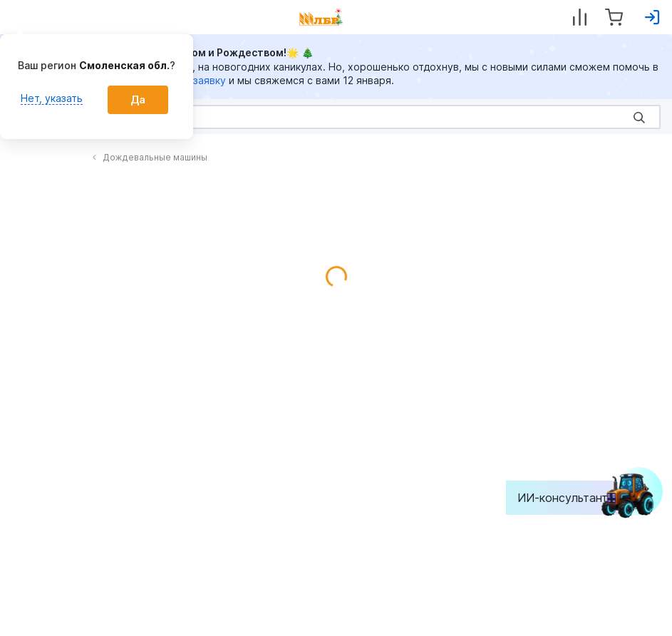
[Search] (336, 117)
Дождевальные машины (149, 157)
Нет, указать (52, 98)
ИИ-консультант (573, 498)
